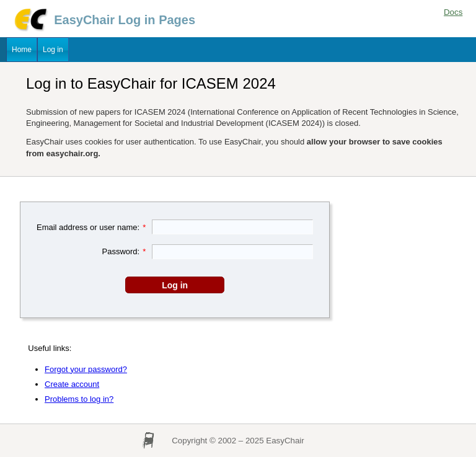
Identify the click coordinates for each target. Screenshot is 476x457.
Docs (453, 12)
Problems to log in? (79, 399)
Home (22, 50)
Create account (72, 384)
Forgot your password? (86, 369)
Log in (53, 50)
